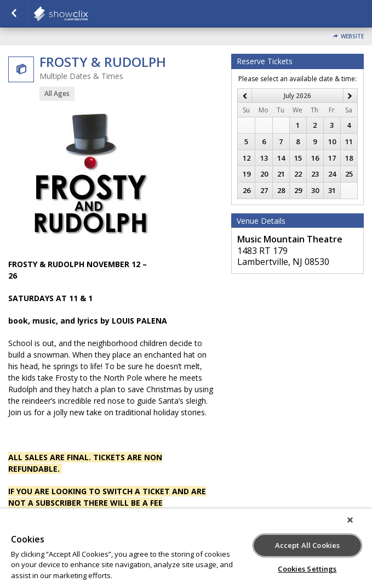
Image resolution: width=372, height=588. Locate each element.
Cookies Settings (307, 569)
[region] (186, 548)
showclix (88, 14)
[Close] (350, 520)
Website (352, 36)
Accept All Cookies (307, 545)
